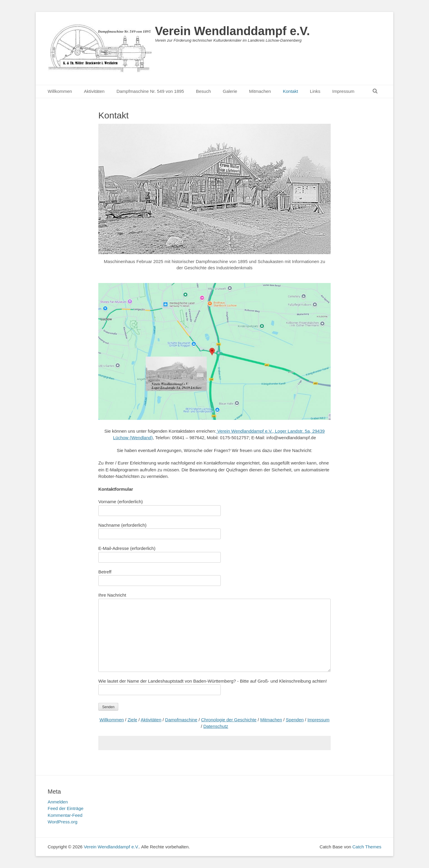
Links (315, 91)
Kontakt (290, 91)
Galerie (230, 91)
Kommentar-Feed (65, 815)
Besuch (203, 91)
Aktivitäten (94, 91)
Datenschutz (216, 726)
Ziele (132, 720)
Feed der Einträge (66, 808)
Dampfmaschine (181, 720)
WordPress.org (63, 822)
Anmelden (58, 802)
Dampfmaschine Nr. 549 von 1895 (150, 91)
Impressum (343, 91)
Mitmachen (260, 91)
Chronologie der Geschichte (229, 720)
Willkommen (60, 91)
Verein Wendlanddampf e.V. (232, 31)
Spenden (295, 720)
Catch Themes (367, 847)
